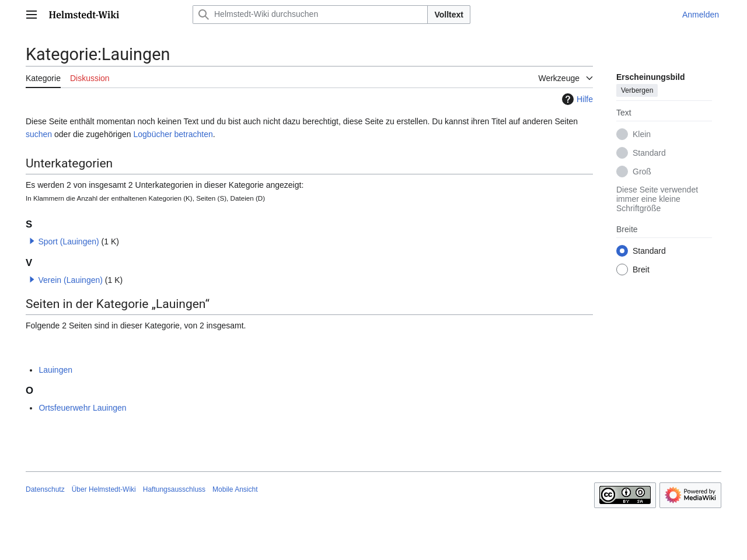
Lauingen (55, 370)
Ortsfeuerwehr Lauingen (82, 408)
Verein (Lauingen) (70, 280)
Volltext (449, 15)
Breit (641, 269)
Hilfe (576, 99)
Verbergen (637, 90)
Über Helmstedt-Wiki (104, 489)
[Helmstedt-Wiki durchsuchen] (310, 15)
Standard (649, 153)
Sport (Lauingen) (68, 242)
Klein (642, 134)
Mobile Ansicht (235, 489)
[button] (32, 241)
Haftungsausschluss (174, 489)
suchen (39, 134)
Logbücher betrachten (173, 134)
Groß (642, 171)
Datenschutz (45, 489)
